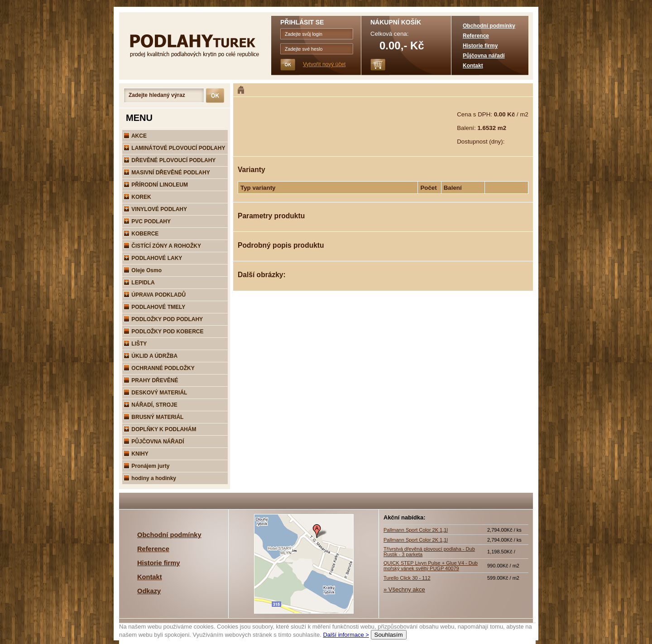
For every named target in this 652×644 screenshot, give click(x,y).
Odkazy (149, 591)
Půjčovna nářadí (484, 56)
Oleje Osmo (143, 270)
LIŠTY (135, 344)
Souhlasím (389, 635)
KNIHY (136, 454)
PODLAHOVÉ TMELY (154, 307)
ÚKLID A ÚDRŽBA (151, 356)
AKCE (135, 136)
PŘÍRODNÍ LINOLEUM (156, 185)
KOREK (137, 197)
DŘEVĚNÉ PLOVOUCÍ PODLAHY (170, 160)
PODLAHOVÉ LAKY (153, 258)
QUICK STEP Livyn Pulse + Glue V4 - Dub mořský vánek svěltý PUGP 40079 (431, 566)
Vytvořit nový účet (324, 64)
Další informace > (346, 635)
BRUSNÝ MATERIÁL (153, 417)
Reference (476, 36)
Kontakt (473, 66)
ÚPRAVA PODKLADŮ (155, 295)
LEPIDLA (139, 283)
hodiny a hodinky (150, 478)
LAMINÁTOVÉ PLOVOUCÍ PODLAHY (174, 148)
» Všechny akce (404, 589)
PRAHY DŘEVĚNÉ (151, 380)
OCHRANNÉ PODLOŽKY (159, 368)
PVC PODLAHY (147, 221)
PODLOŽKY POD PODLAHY (163, 319)
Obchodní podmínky (489, 26)
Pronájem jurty (146, 466)
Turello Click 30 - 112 (407, 578)
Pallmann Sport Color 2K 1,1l (416, 530)
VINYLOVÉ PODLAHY (155, 209)
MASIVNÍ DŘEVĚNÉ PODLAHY (167, 173)
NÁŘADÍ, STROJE (151, 405)
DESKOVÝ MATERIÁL (155, 393)
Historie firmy (480, 46)
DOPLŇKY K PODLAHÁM (160, 429)
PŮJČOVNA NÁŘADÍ (154, 442)
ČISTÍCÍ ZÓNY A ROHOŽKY (162, 246)
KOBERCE (141, 234)
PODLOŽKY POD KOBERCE (163, 332)
